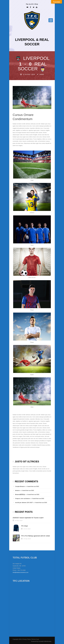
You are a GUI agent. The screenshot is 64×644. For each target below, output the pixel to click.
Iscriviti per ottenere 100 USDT (24, 503)
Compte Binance (20, 486)
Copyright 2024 (17, 639)
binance (17, 490)
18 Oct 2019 (27, 529)
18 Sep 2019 (27, 539)
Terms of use (35, 639)
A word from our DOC (33, 486)
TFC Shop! (24, 526)
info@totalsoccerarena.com (21, 572)
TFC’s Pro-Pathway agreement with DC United (35, 536)
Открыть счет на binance (22, 499)
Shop (36, 4)
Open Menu (51, 20)
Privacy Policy (27, 639)
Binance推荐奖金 (20, 494)
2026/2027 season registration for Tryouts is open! (28, 518)
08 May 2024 (19, 520)
